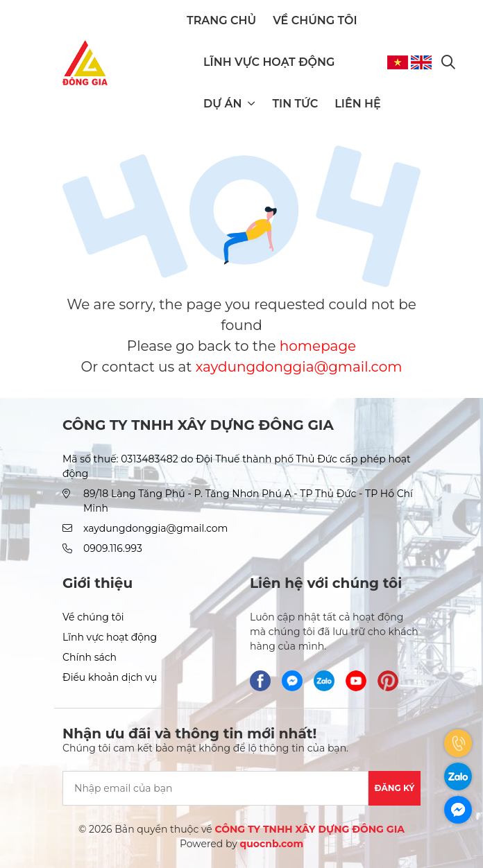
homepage (318, 346)
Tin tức (295, 104)
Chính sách (90, 657)
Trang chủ (221, 20)
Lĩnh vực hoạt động (269, 62)
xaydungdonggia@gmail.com (299, 367)
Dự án (229, 104)
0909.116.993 (113, 548)
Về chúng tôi (315, 20)
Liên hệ (357, 104)
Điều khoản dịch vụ (110, 677)
